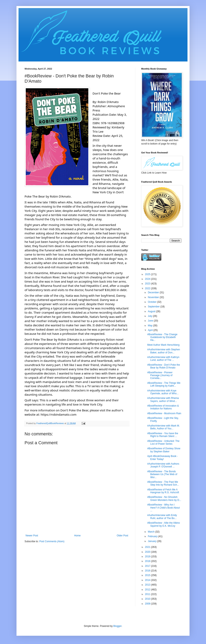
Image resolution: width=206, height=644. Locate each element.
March (152, 532)
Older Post (122, 536)
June (151, 321)
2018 (148, 561)
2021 (148, 547)
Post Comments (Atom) (52, 541)
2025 (148, 274)
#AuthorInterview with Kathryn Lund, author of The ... (163, 359)
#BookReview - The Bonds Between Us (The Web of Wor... (162, 474)
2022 (148, 288)
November (154, 297)
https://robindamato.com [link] (59, 414)
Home (77, 536)
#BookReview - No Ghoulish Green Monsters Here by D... (164, 498)
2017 (148, 566)
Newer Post (32, 536)
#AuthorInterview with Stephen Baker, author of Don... (164, 351)
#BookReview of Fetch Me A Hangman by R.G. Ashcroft (163, 491)
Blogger (117, 626)
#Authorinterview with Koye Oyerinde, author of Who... (163, 392)
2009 (148, 604)
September (154, 307)
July (150, 316)
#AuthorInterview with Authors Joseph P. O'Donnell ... (163, 465)
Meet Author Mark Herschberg (163, 345)
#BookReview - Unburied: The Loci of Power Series (163, 442)
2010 (148, 599)
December (154, 292)
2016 (148, 571)
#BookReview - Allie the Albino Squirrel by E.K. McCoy (164, 524)
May (150, 326)
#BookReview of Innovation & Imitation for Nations (163, 407)
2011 (148, 594)
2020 (148, 552)
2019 (148, 557)
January (152, 541)
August (152, 311)
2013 (148, 585)
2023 (148, 284)
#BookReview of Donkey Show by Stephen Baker (164, 450)
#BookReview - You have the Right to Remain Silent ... (163, 435)
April (151, 330)
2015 (148, 575)
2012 (148, 590)
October (152, 302)
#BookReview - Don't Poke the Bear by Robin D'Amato (164, 366)
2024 (148, 279)
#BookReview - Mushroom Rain (164, 413)
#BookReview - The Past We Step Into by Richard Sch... (163, 483)
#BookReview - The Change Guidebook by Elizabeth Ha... (162, 337)
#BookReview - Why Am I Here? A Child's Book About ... (163, 508)
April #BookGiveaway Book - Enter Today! (163, 458)
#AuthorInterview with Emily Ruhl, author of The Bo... (162, 517)
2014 (148, 580)
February (153, 536)
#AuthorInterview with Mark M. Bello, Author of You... (163, 427)
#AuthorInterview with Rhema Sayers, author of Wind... (163, 400)
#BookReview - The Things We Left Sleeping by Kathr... (164, 384)
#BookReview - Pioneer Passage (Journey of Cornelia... (160, 375)
